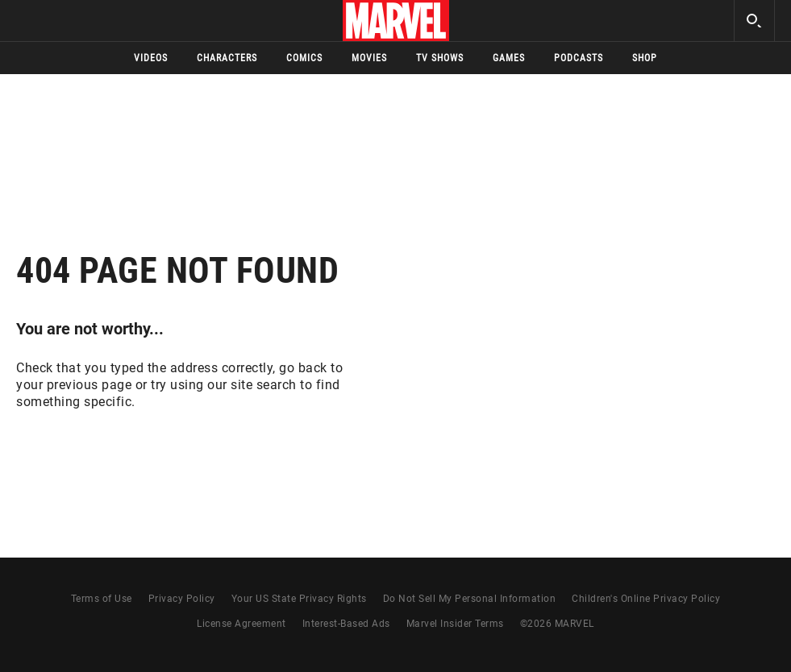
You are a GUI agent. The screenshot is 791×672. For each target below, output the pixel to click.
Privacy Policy (182, 599)
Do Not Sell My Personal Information (470, 599)
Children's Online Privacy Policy (646, 599)
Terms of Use (102, 599)
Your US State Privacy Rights (299, 599)
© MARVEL (557, 624)
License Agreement (241, 624)
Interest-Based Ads (346, 624)
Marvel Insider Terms (455, 624)
